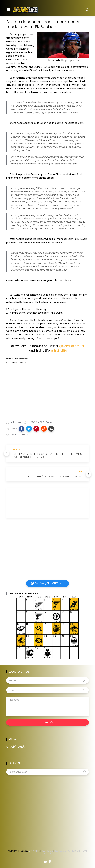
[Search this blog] (48, 772)
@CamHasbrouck (72, 346)
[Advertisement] (48, 393)
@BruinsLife (59, 351)
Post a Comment (21, 435)
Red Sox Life (60, 851)
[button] (21, 429)
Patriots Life (74, 851)
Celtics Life (47, 851)
